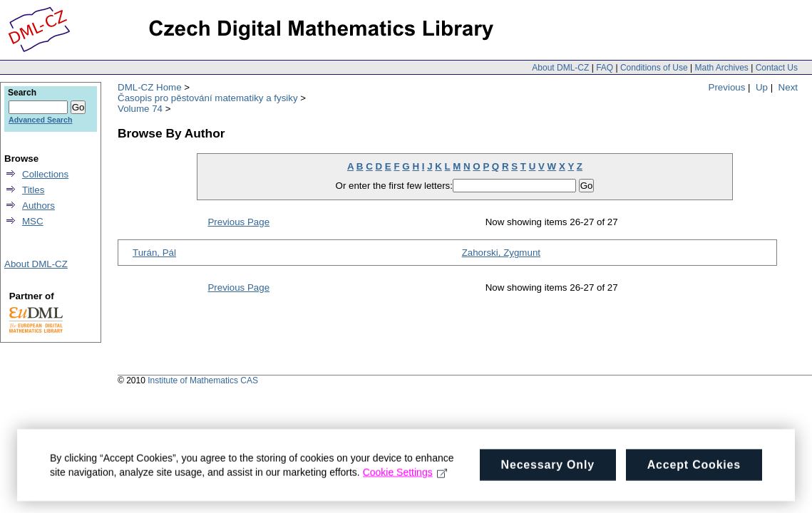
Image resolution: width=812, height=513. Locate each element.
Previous (727, 87)
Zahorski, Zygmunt (501, 253)
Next (788, 87)
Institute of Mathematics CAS (203, 380)
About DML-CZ (560, 68)
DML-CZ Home (150, 87)
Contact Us (777, 68)
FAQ (605, 68)
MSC (33, 221)
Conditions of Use (654, 68)
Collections (45, 174)
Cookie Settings (405, 477)
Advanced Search (40, 120)
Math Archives (721, 68)
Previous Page (238, 222)
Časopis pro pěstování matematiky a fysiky (208, 98)
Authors (38, 206)
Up (762, 87)
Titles (33, 190)
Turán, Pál (154, 253)
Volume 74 (140, 109)
